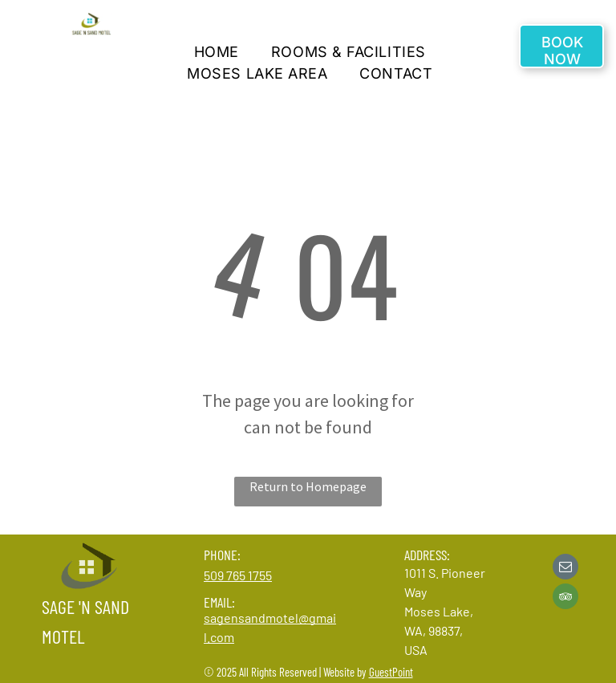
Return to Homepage (308, 486)
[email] (565, 569)
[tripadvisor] (565, 598)
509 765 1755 (238, 575)
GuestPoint (391, 672)
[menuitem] (217, 52)
